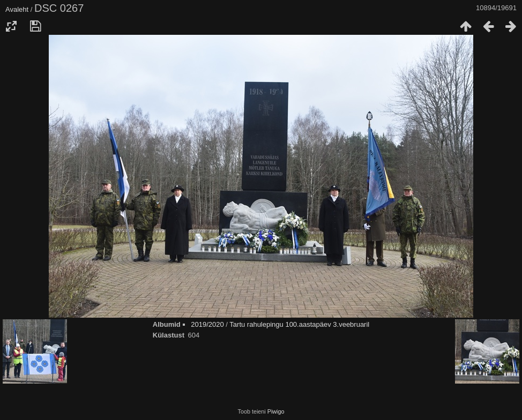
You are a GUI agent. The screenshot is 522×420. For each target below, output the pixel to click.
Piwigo (276, 411)
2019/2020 (207, 324)
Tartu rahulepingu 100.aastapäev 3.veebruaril (299, 324)
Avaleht (17, 9)
